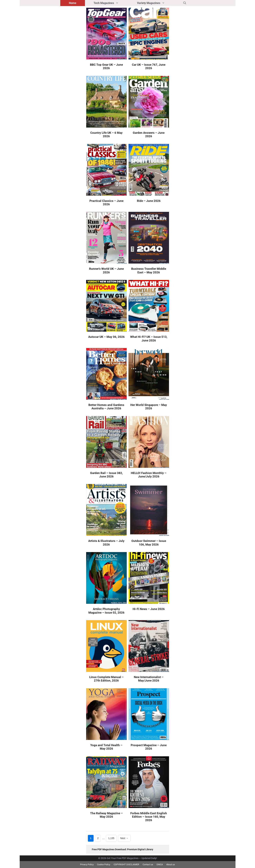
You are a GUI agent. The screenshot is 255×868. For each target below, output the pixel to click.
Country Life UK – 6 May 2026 (106, 134)
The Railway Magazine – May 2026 (106, 815)
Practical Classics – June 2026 (106, 203)
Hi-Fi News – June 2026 (149, 609)
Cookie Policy (104, 864)
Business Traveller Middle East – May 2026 (149, 270)
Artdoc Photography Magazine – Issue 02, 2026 (106, 611)
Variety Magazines (156, 3)
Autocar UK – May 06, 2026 (106, 337)
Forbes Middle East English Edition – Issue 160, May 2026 (149, 817)
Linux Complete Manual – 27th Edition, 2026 (106, 679)
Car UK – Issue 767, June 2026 (149, 66)
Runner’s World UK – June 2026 (106, 270)
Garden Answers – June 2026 (149, 134)
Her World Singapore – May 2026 (149, 407)
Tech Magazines (111, 3)
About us (171, 864)
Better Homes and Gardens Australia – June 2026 (106, 407)
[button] (185, 3)
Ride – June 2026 (149, 201)
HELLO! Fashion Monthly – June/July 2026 (149, 475)
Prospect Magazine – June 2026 (149, 747)
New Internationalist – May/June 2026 (149, 679)
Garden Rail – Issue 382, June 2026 (106, 475)
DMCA (160, 864)
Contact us (148, 864)
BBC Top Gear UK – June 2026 (106, 66)
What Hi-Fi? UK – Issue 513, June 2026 (149, 339)
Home (73, 3)
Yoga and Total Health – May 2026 (106, 747)
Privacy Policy (87, 864)
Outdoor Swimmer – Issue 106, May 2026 (149, 543)
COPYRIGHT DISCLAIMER (126, 864)
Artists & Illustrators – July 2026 (106, 543)
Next (124, 838)
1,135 (111, 838)
